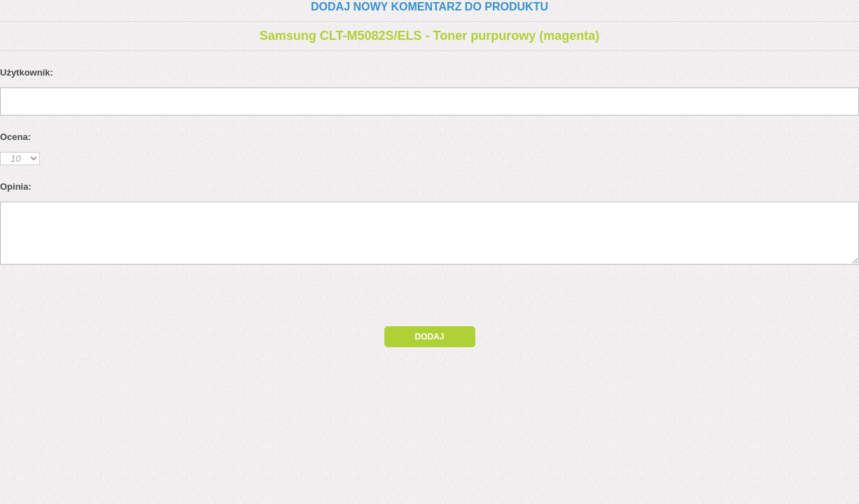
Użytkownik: (27, 72)
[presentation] (120, 299)
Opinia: (16, 187)
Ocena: (15, 137)
